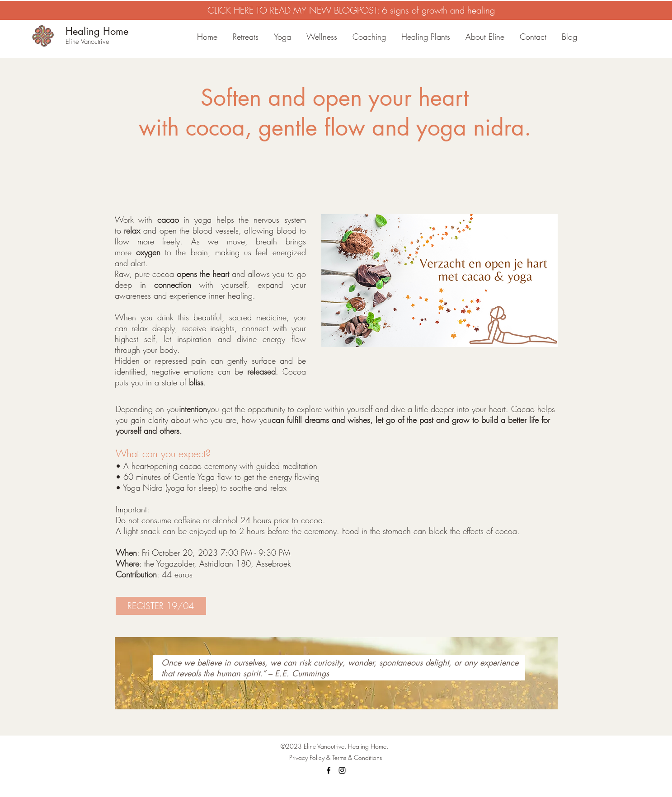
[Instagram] (342, 770)
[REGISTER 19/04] (161, 606)
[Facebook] (329, 770)
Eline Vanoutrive (87, 42)
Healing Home (97, 31)
